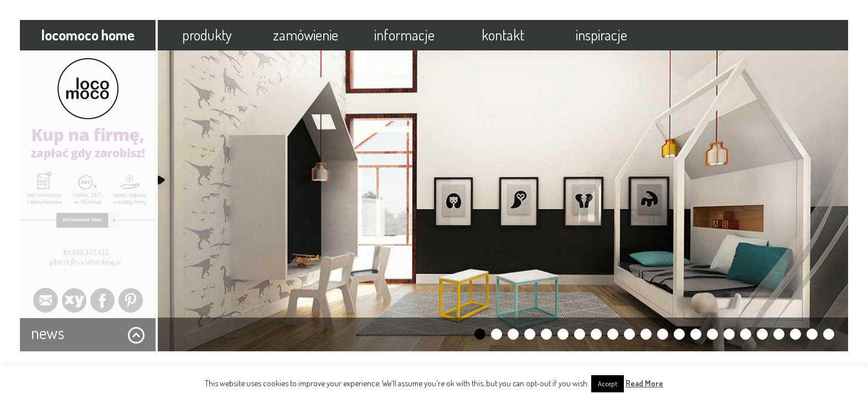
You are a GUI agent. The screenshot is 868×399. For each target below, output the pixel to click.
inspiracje (601, 35)
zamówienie (306, 35)
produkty (207, 35)
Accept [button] (608, 383)
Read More (644, 383)
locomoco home (88, 35)
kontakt (503, 35)
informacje (404, 35)
